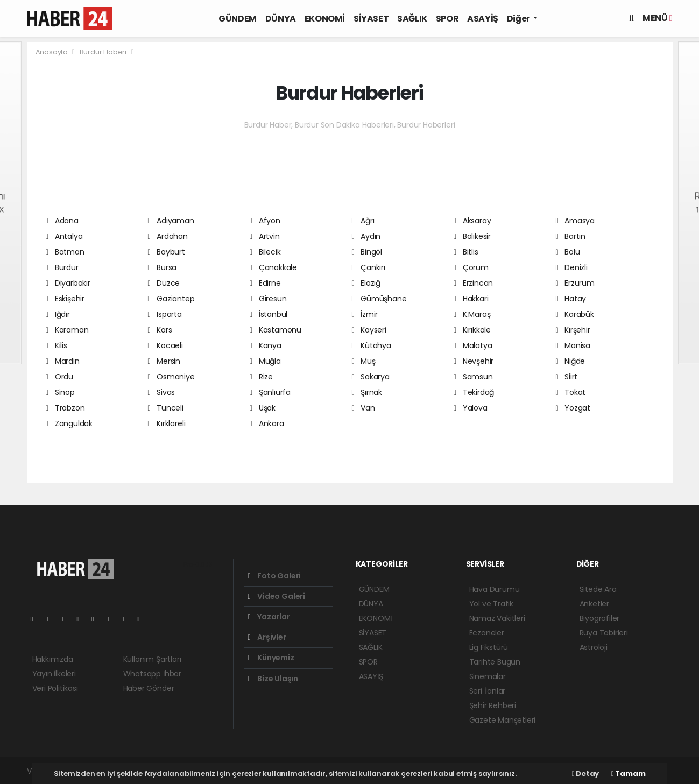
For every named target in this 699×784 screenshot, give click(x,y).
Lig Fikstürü (489, 647)
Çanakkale (273, 267)
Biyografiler (600, 618)
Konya (266, 345)
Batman (65, 252)
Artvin (265, 236)
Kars (160, 330)
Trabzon (65, 408)
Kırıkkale (472, 330)
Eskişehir (65, 299)
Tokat (571, 392)
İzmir (365, 314)
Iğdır (58, 314)
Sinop (60, 392)
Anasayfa (52, 52)
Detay (585, 774)
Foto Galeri (275, 576)
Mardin (63, 361)
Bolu (568, 252)
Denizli (572, 267)
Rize (261, 377)
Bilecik (265, 252)
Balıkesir (472, 236)
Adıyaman (171, 221)
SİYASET (371, 19)
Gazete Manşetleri (503, 720)
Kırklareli (167, 423)
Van (363, 408)
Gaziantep (171, 299)
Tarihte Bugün (495, 662)
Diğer (519, 19)
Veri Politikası (55, 688)
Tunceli (166, 408)
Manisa (573, 345)
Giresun (268, 299)
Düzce (164, 283)
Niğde (571, 361)
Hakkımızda (53, 659)
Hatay (571, 299)
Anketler (594, 604)
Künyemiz (271, 658)
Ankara (267, 423)
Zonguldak (69, 423)
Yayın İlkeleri (54, 674)
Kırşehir (573, 330)
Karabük (575, 314)
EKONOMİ (325, 19)
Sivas (162, 392)
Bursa (163, 267)
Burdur (62, 267)
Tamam (628, 774)
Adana (62, 221)
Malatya (473, 345)
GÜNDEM (238, 19)
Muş (364, 361)
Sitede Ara (598, 589)
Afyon (265, 221)
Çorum (471, 267)
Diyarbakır (68, 283)
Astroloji (594, 647)
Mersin (164, 361)
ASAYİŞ (483, 19)
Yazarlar (269, 617)
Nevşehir (474, 361)
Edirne (265, 283)
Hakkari (471, 299)
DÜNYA (281, 19)
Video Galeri (277, 596)
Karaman (67, 330)
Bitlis (466, 252)
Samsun (473, 377)
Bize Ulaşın (273, 679)
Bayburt (167, 252)
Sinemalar (488, 676)
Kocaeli (165, 345)
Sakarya (371, 377)
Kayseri (369, 330)
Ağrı (363, 221)
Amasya (576, 221)
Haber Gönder (149, 688)
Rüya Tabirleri (604, 633)
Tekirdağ (474, 392)
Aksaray (472, 221)
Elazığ (366, 283)
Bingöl (367, 252)
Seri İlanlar (488, 691)
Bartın (571, 236)
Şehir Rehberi (493, 705)
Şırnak (367, 392)
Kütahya (372, 345)
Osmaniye (171, 377)
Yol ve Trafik (492, 604)
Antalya (64, 236)
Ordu (59, 377)
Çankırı (369, 267)
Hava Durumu (495, 589)
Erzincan (473, 283)
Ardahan (168, 236)
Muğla (265, 361)
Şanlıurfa (270, 392)
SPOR (447, 19)
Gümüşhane (379, 299)
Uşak (263, 408)
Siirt (567, 377)
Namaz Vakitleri (497, 618)
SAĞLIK (412, 19)
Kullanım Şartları (152, 659)
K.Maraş (472, 314)
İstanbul (269, 314)
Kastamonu (276, 330)
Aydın (366, 236)
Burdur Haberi (103, 52)
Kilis (57, 345)
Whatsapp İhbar (152, 674)
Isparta (165, 314)
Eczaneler (487, 633)
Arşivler (267, 637)
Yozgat (573, 408)
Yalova (471, 408)
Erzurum (575, 283)
